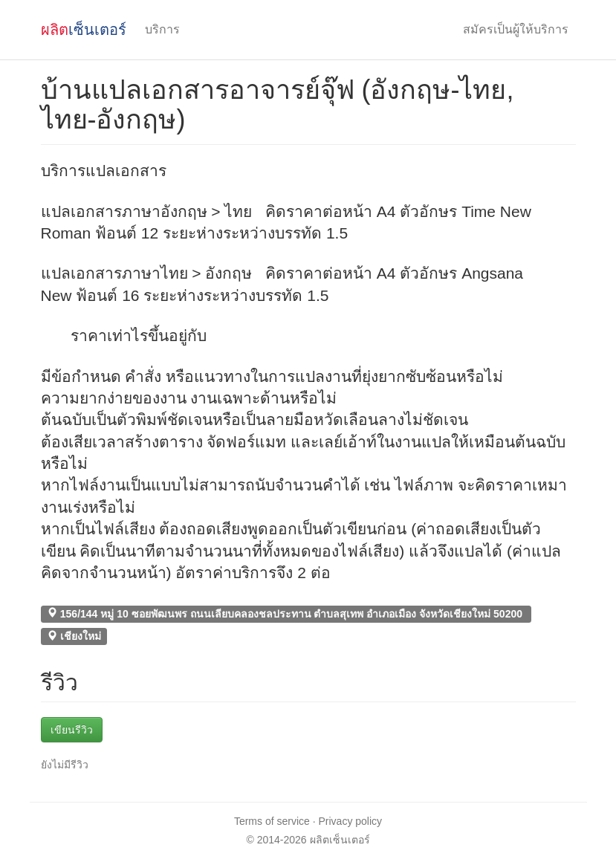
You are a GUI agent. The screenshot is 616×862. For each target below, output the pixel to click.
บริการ (162, 29)
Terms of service (272, 821)
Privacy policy (351, 821)
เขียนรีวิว (72, 730)
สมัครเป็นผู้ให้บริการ (516, 29)
